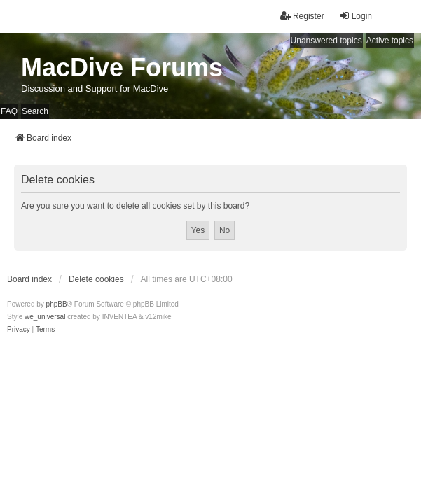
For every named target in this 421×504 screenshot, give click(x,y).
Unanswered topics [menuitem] (326, 41)
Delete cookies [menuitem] (96, 279)
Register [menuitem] (302, 16)
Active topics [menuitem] (390, 41)
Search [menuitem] (35, 111)
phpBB (57, 304)
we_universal (45, 317)
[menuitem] (19, 330)
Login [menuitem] (356, 16)
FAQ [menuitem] (9, 111)
